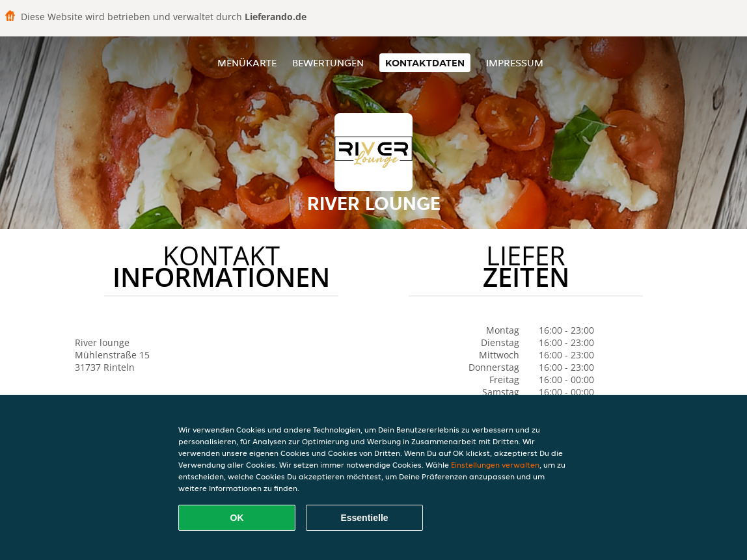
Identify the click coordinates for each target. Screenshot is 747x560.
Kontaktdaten (425, 63)
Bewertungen (328, 63)
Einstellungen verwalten (495, 465)
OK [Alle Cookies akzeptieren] (237, 518)
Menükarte (247, 63)
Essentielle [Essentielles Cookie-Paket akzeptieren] (364, 518)
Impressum (515, 63)
